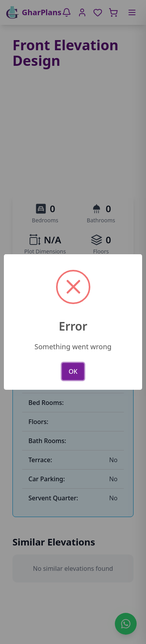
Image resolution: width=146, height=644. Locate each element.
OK (73, 371)
